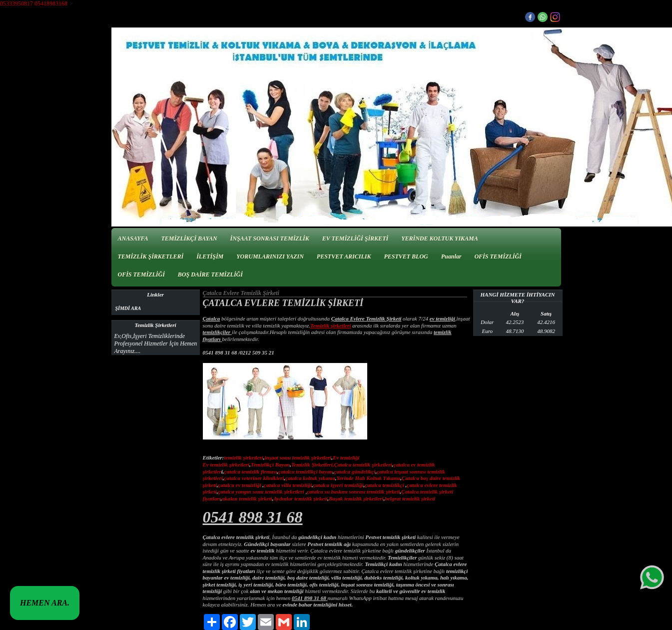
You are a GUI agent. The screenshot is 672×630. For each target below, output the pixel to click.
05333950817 (16, 3)
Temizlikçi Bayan (270, 464)
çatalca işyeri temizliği (338, 485)
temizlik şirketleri (244, 457)
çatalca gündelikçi (355, 471)
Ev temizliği (346, 457)
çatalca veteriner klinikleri (254, 478)
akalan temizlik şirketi (247, 498)
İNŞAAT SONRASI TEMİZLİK (270, 238)
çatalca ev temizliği (239, 485)
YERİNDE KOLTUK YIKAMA (440, 238)
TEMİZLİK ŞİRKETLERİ (151, 256)
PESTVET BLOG (406, 256)
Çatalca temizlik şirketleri (363, 464)
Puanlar (451, 256)
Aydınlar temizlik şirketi (300, 498)
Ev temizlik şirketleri (226, 464)
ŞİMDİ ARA (128, 308)
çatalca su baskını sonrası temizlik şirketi (353, 491)
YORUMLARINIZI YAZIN (270, 256)
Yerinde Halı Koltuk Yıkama (368, 478)
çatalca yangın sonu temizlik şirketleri (261, 491)
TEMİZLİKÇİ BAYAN (189, 238)
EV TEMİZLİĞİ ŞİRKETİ (355, 238)
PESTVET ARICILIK (344, 256)
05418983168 (51, 3)
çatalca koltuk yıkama (310, 478)
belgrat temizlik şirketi (410, 498)
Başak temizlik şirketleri (356, 498)
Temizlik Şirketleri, (313, 464)
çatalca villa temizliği (288, 485)
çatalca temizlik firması (251, 471)
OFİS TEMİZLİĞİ (498, 256)
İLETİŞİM (210, 256)
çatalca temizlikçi (384, 485)
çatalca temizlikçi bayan (306, 471)
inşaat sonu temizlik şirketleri (298, 457)
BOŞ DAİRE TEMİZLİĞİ (210, 274)
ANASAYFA (133, 238)
